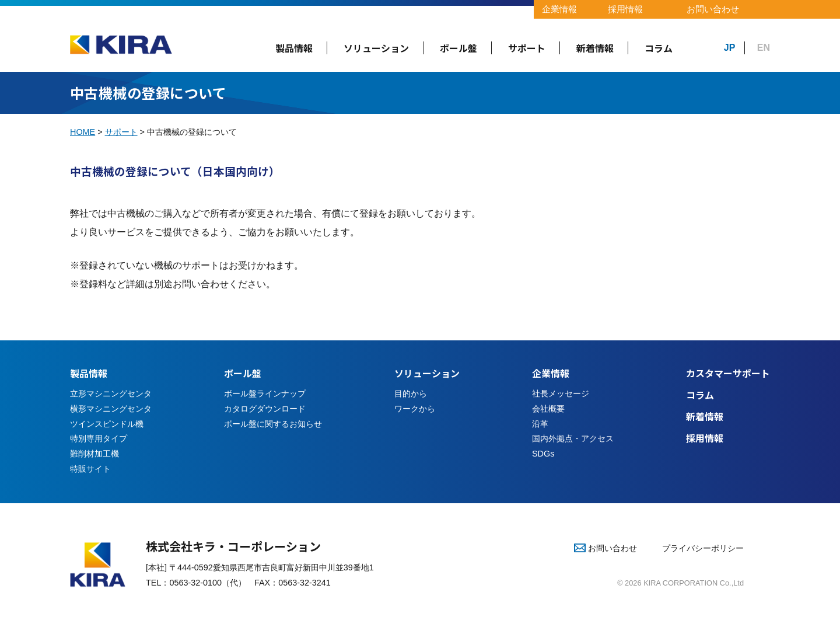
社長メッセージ (561, 393)
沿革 (540, 424)
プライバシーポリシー (703, 548)
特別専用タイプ (99, 438)
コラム (659, 48)
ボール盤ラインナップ (265, 393)
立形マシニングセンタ (111, 393)
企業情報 (559, 9)
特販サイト (90, 469)
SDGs (543, 454)
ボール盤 (459, 48)
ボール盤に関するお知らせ (273, 424)
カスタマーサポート (728, 373)
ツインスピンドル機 (107, 424)
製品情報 (294, 48)
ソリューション (376, 48)
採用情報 (625, 9)
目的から (411, 393)
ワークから (415, 409)
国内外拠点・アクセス (573, 438)
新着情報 (595, 48)
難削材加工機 (94, 454)
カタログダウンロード (265, 409)
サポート (527, 48)
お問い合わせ (713, 9)
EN (764, 48)
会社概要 (548, 409)
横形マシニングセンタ (111, 409)
